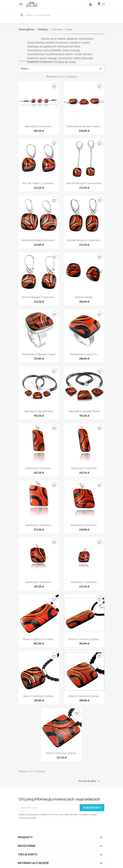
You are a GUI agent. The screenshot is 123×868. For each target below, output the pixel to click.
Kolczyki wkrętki (84, 297)
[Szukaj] (36, 15)
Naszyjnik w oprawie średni (84, 411)
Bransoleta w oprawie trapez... (84, 126)
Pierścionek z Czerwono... (84, 354)
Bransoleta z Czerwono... (39, 126)
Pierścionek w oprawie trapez (39, 354)
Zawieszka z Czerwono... (39, 468)
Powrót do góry (90, 781)
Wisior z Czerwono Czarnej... (39, 639)
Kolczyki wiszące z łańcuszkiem (84, 183)
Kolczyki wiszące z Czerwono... (39, 240)
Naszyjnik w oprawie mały (39, 411)
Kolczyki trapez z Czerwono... (39, 183)
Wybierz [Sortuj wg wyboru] (61, 69)
